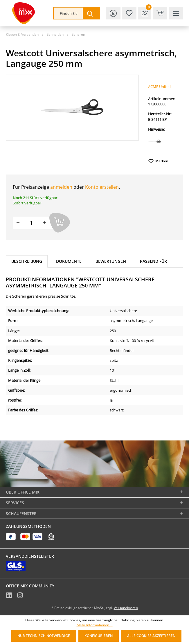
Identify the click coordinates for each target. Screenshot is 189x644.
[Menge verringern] (18, 223)
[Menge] (31, 223)
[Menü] (176, 13)
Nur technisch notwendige (44, 636)
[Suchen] (91, 13)
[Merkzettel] (129, 13)
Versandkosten (126, 608)
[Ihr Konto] (113, 13)
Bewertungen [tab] (111, 261)
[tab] (27, 261)
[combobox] (68, 13)
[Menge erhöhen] (45, 223)
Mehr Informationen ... (95, 625)
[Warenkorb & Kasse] (160, 13)
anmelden (61, 187)
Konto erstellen (102, 187)
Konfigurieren (99, 636)
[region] (72, 108)
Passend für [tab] (153, 261)
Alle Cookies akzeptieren (151, 636)
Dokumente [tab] (69, 261)
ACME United (159, 87)
